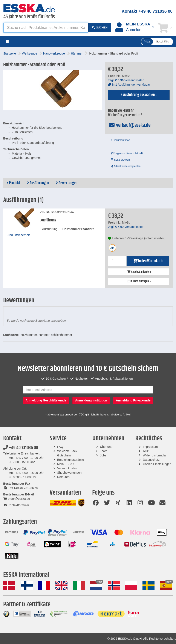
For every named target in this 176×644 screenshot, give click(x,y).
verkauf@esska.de (129, 125)
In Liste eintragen (139, 281)
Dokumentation (120, 140)
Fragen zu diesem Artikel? (127, 153)
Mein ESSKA (66, 464)
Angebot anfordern (139, 272)
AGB (146, 451)
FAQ (60, 447)
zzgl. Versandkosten (126, 80)
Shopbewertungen (69, 473)
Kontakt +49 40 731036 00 (147, 11)
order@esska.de (17, 499)
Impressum (150, 447)
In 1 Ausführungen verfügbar (129, 85)
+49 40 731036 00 (21, 448)
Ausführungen (38, 183)
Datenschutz (151, 460)
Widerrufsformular (155, 455)
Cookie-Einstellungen (157, 464)
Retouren (63, 477)
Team (104, 451)
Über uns (106, 447)
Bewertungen (67, 183)
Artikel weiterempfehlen (125, 166)
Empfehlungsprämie (71, 460)
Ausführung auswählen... (139, 95)
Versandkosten (67, 468)
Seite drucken (120, 160)
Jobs (103, 455)
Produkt (13, 183)
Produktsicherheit (18, 235)
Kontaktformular (16, 505)
